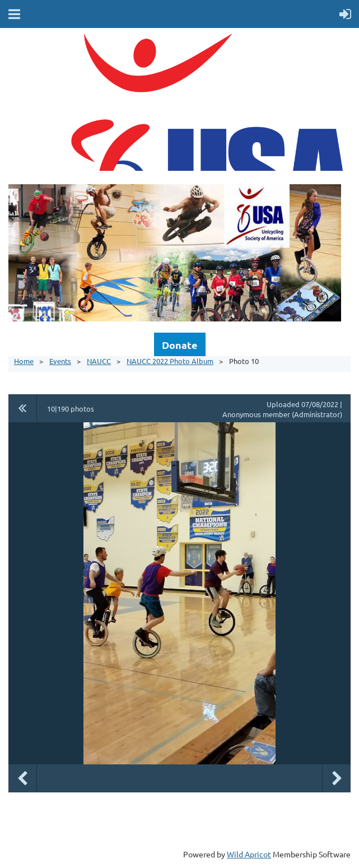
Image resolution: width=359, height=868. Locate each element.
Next (337, 778)
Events (60, 361)
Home (24, 361)
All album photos (23, 408)
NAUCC (99, 361)
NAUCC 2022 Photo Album (170, 361)
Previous (22, 778)
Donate (180, 345)
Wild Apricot (249, 854)
